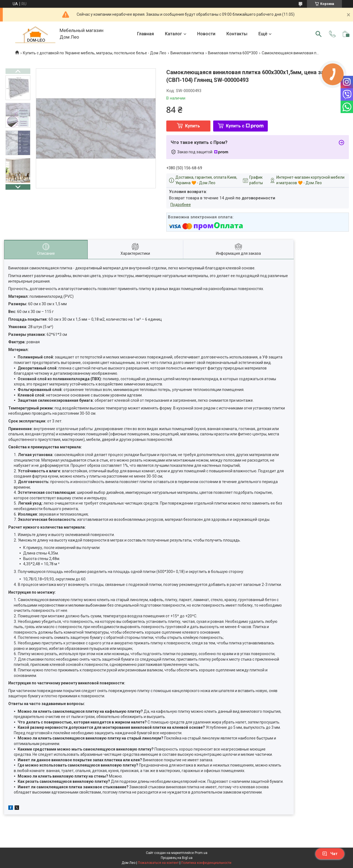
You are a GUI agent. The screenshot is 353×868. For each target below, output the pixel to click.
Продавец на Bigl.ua (177, 858)
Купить (192, 126)
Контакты (237, 34)
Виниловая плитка (187, 53)
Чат (330, 854)
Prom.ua (201, 853)
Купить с (245, 126)
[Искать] (319, 34)
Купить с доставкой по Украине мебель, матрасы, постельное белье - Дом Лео (95, 53)
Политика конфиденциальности (206, 863)
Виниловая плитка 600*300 (233, 53)
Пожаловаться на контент (158, 863)
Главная (145, 34)
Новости (206, 34)
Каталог (173, 34)
